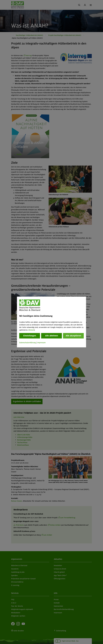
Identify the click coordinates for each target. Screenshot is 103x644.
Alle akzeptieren (73, 336)
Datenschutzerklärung (27, 343)
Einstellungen (30, 336)
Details (32, 330)
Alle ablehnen (52, 336)
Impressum (41, 343)
